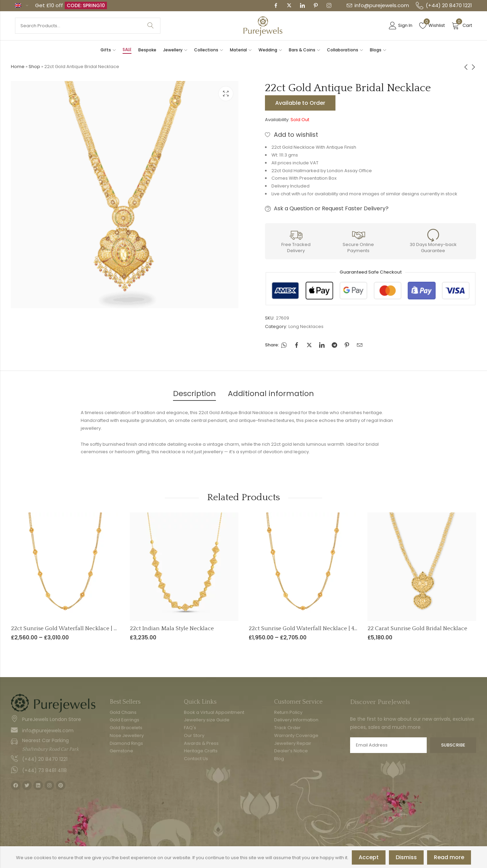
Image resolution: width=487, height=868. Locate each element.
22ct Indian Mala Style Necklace (172, 628)
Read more (449, 857)
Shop (34, 67)
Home (18, 67)
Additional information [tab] (271, 394)
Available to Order (300, 103)
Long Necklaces (306, 326)
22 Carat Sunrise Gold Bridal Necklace (417, 628)
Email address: (388, 745)
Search (151, 26)
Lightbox (226, 94)
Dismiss (406, 857)
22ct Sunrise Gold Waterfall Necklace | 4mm (307, 628)
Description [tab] (194, 394)
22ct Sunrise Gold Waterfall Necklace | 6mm (70, 628)
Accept (369, 857)
